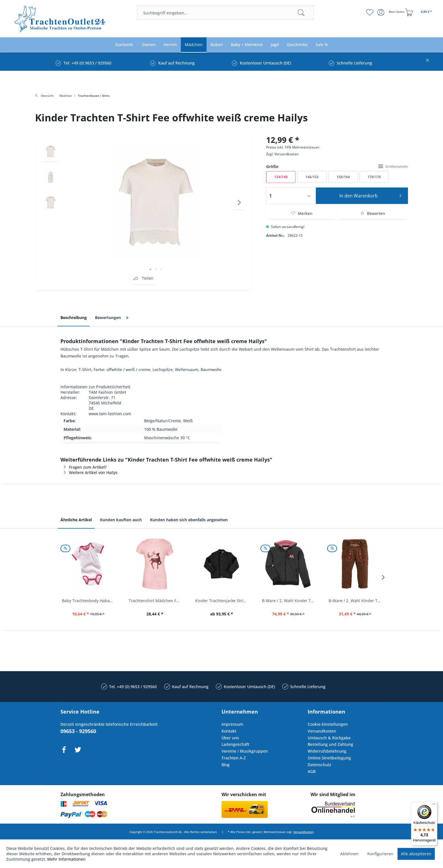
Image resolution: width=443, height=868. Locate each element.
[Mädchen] (194, 45)
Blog (226, 765)
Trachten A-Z (234, 758)
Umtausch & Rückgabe (329, 738)
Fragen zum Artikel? (83, 467)
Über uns (230, 738)
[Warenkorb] (419, 12)
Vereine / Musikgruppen (245, 751)
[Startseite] (124, 45)
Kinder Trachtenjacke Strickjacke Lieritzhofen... (223, 601)
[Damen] (149, 45)
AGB (312, 771)
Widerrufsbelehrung (327, 751)
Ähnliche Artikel (76, 520)
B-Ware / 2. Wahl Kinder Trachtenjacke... (290, 601)
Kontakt (229, 731)
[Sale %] (322, 45)
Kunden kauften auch (121, 520)
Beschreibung (74, 317)
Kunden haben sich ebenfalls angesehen (189, 520)
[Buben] (217, 45)
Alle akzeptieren (416, 854)
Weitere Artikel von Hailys (89, 472)
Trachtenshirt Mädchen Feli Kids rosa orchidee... (156, 601)
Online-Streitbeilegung (329, 758)
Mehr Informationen (66, 859)
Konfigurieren (380, 854)
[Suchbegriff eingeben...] (226, 13)
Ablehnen (349, 854)
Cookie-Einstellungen (328, 724)
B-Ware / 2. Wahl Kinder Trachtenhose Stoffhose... (356, 601)
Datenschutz (320, 765)
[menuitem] (226, 13)
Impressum (232, 724)
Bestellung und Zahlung (330, 744)
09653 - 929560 (78, 731)
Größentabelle (393, 166)
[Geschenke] (297, 45)
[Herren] (170, 45)
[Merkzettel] (370, 12)
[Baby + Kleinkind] (247, 45)
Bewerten (373, 213)
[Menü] (434, 805)
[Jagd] (275, 45)
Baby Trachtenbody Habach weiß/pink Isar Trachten (90, 601)
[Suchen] (301, 13)
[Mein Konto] (391, 12)
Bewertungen (113, 318)
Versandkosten (287, 154)
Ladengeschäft (235, 744)
